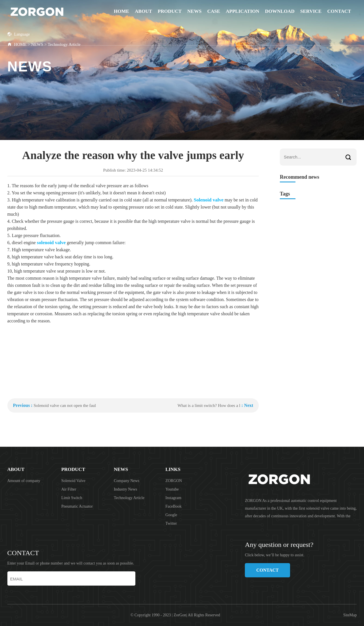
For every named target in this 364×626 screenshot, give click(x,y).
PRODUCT (170, 11)
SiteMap (350, 615)
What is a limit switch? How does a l (209, 405)
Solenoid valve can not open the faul (65, 405)
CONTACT (339, 11)
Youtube (172, 489)
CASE (214, 11)
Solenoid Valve (73, 481)
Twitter (171, 523)
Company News (127, 481)
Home (121, 11)
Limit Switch (72, 498)
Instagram (173, 498)
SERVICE (311, 11)
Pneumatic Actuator (77, 506)
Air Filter (69, 489)
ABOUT (143, 11)
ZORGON (174, 481)
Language (19, 34)
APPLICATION (243, 11)
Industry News (125, 489)
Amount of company (24, 481)
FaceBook (174, 506)
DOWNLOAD (280, 11)
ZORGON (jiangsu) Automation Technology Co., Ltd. (52, 11)
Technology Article (129, 498)
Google (171, 515)
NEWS (195, 11)
